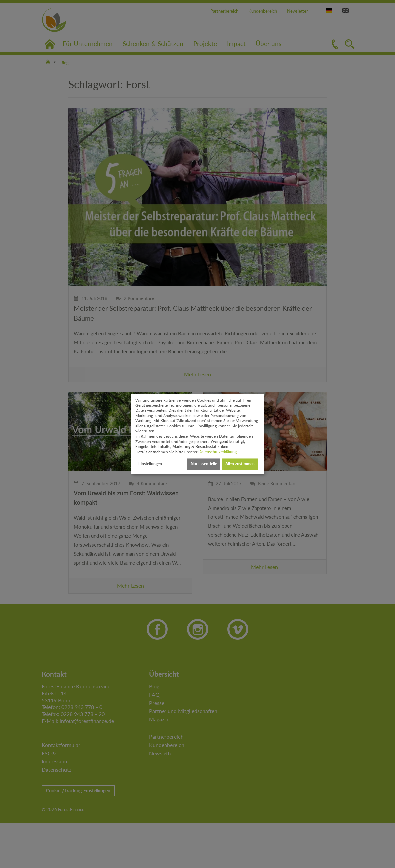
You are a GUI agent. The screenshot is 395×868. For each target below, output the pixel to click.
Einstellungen (150, 464)
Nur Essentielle (204, 464)
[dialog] (198, 434)
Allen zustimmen (240, 464)
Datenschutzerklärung (218, 452)
